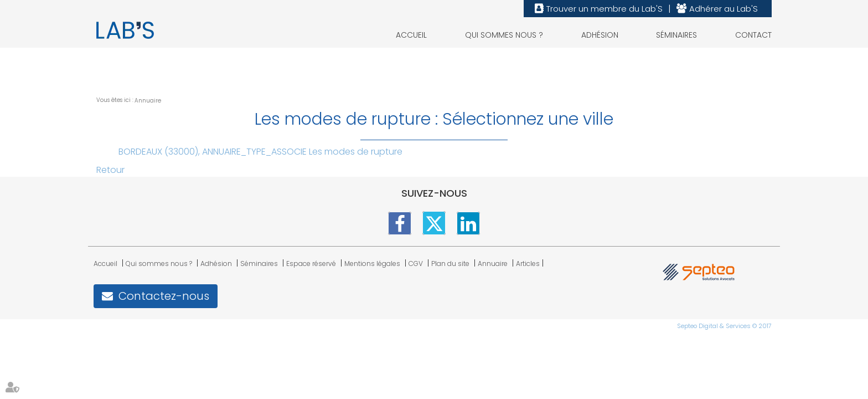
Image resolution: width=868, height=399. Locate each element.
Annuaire (148, 101)
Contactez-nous (164, 296)
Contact (753, 35)
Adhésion (600, 35)
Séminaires (676, 35)
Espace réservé (311, 264)
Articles (528, 264)
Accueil (411, 35)
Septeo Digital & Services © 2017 (724, 326)
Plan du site (450, 264)
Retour (110, 170)
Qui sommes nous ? (504, 35)
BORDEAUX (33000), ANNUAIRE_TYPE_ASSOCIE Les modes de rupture (260, 152)
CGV (416, 264)
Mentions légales (372, 264)
